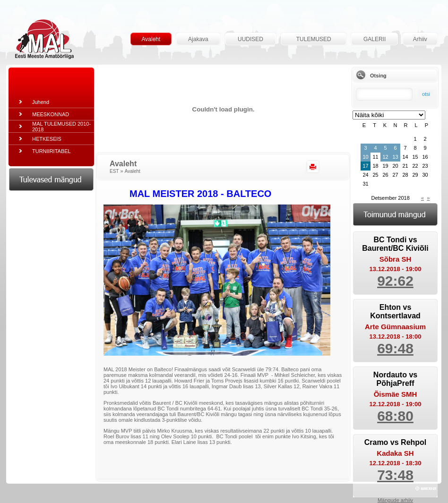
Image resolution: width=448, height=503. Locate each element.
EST (114, 171)
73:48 (395, 475)
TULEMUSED (314, 39)
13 (395, 157)
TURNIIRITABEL (52, 151)
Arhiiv (420, 39)
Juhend (41, 102)
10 (365, 157)
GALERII (375, 39)
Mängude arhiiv (395, 500)
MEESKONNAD (51, 114)
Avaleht (151, 39)
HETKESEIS (47, 139)
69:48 (395, 348)
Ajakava (198, 39)
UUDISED (250, 39)
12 (385, 157)
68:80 (395, 416)
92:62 (395, 281)
